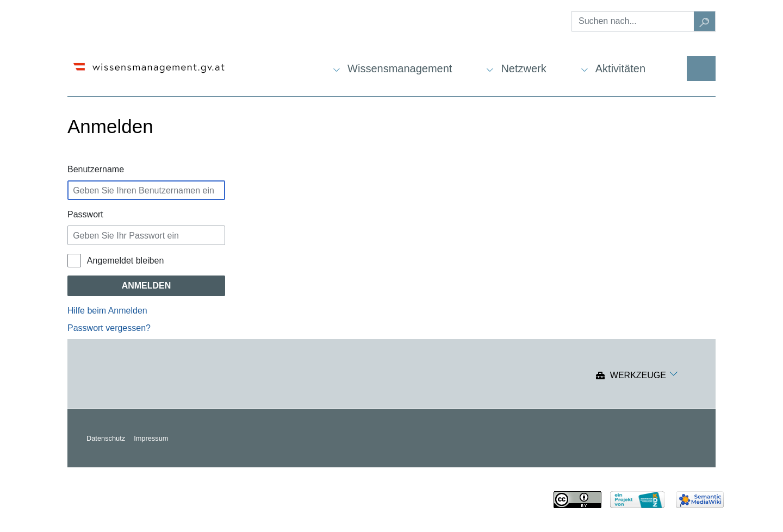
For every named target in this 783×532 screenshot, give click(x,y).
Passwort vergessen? (109, 328)
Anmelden (147, 286)
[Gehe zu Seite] (705, 21)
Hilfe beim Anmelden (107, 311)
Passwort (85, 214)
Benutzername (96, 169)
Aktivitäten (620, 68)
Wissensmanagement (400, 68)
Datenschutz (106, 438)
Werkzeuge (638, 376)
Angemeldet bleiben (125, 261)
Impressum (151, 438)
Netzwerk (523, 68)
